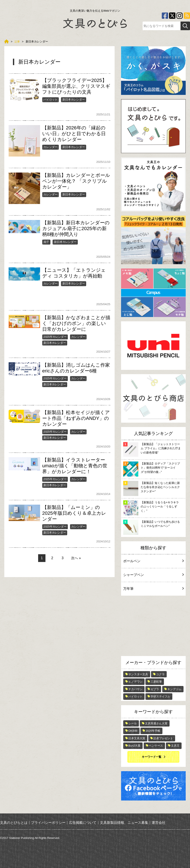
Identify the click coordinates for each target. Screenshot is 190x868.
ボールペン (153, 561)
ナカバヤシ (135, 689)
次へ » (76, 558)
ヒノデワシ (135, 682)
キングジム (174, 689)
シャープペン (153, 575)
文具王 (175, 746)
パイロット (51, 100)
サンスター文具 (138, 674)
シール (133, 723)
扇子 (46, 242)
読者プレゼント (163, 738)
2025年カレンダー (55, 337)
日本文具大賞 (137, 738)
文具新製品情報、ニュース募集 (124, 823)
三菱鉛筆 (156, 682)
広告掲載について (83, 823)
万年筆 (153, 589)
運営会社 (159, 823)
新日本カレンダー (74, 100)
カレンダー (51, 147)
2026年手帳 (153, 731)
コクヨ (160, 674)
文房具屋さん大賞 (156, 723)
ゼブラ (155, 689)
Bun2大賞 (134, 746)
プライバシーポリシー (48, 823)
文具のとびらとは (14, 823)
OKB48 (133, 731)
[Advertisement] (153, 627)
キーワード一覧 (152, 757)
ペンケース (156, 746)
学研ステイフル (160, 696)
